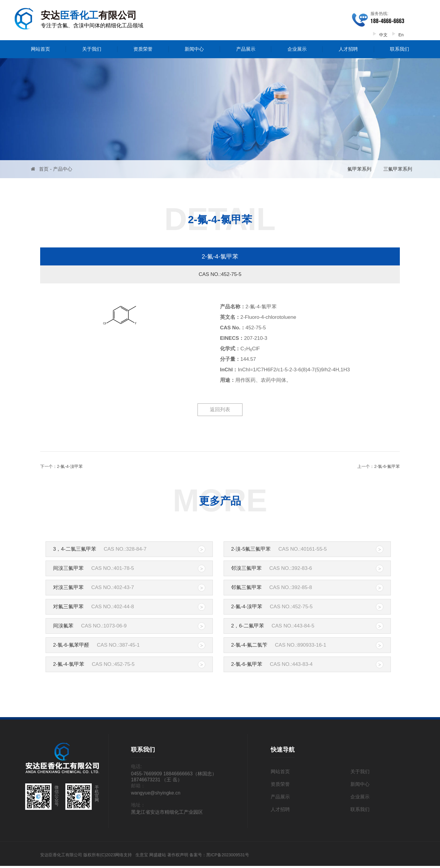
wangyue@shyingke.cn (156, 793)
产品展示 (246, 49)
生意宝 (142, 855)
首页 (44, 169)
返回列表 (220, 410)
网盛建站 (158, 855)
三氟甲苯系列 (398, 169)
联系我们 (400, 49)
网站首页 (40, 49)
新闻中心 (194, 49)
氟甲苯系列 (359, 169)
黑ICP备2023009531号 (228, 855)
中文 (379, 35)
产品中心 (63, 169)
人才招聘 (348, 49)
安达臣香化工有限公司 (61, 855)
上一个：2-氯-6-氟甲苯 (379, 466)
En (397, 35)
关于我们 (92, 49)
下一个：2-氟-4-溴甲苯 (61, 466)
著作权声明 (178, 855)
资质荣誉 (143, 49)
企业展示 (297, 49)
